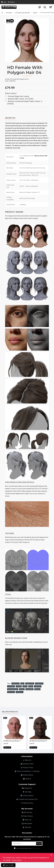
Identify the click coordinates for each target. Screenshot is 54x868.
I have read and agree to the (27, 848)
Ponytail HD (39, 684)
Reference (20, 692)
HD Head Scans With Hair (23, 13)
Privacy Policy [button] (17, 860)
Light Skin (38, 686)
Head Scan (16, 684)
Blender (37, 689)
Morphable (29, 689)
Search (35, 13)
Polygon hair (30, 684)
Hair (22, 684)
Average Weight (13, 689)
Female (19, 686)
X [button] (51, 855)
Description (10, 118)
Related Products (10, 712)
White (25, 686)
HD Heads (9, 13)
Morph (22, 689)
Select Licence (10, 93)
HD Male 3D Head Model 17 (12, 741)
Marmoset (11, 692)
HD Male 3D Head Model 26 (38, 741)
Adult (31, 686)
